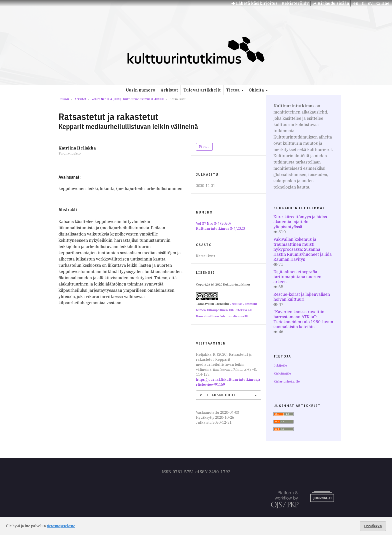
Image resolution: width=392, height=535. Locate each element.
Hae (383, 3)
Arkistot (169, 90)
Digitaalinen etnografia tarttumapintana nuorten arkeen (297, 277)
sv (370, 3)
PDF (206, 147)
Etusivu (64, 99)
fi (363, 3)
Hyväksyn (373, 526)
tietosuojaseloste (61, 526)
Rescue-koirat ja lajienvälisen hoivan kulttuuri (302, 297)
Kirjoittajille (282, 373)
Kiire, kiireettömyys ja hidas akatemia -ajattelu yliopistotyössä (300, 222)
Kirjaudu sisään (331, 3)
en (356, 3)
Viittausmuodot (218, 395)
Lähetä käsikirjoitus (254, 3)
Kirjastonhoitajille (287, 381)
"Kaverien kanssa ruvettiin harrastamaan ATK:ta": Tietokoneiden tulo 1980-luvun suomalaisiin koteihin (303, 319)
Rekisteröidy (295, 3)
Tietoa (233, 90)
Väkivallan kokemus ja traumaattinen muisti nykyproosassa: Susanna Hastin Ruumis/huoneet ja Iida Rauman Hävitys (303, 249)
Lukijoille (280, 365)
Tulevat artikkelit (202, 90)
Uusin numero (140, 90)
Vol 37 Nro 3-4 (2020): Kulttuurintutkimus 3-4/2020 (128, 99)
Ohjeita (257, 90)
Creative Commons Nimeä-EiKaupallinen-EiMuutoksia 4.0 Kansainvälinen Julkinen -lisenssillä (227, 310)
